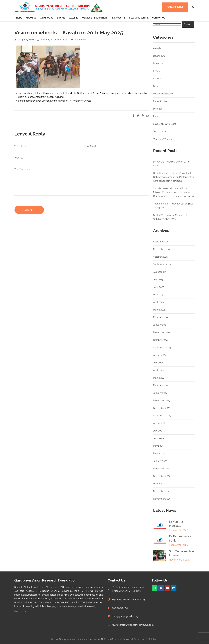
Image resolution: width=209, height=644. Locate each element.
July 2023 (158, 431)
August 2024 (160, 355)
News (156, 86)
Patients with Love (163, 94)
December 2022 (162, 469)
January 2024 (160, 393)
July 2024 (158, 363)
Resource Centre (139, 18)
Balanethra (159, 56)
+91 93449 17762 (120, 608)
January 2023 (160, 461)
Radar (156, 116)
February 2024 (161, 385)
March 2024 (159, 378)
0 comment (81, 40)
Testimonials (160, 131)
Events (157, 71)
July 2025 (158, 279)
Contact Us (159, 18)
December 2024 (162, 332)
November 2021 (162, 491)
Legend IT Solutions (148, 639)
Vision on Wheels (59, 40)
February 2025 (161, 317)
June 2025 (159, 287)
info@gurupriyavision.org (125, 616)
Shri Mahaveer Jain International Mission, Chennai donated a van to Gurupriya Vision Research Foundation (173, 192)
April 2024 (158, 370)
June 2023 (159, 438)
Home (19, 18)
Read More (20, 611)
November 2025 (162, 249)
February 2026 (161, 242)
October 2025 (160, 257)
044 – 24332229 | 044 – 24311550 (129, 599)
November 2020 (162, 499)
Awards (157, 48)
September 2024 (162, 348)
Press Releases (161, 101)
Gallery (74, 18)
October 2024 (160, 340)
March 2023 (159, 453)
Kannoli (157, 79)
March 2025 (159, 310)
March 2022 (159, 484)
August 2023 (160, 423)
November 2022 (162, 476)
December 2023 (162, 400)
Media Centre (118, 18)
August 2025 (160, 272)
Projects (45, 40)
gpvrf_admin (28, 40)
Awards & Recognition (94, 18)
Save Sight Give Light (165, 124)
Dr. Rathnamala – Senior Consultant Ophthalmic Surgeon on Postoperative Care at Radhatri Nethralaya (174, 177)
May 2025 (158, 295)
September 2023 (162, 416)
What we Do (47, 18)
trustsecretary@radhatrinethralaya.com (133, 625)
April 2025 (158, 302)
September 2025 (162, 264)
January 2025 (160, 325)
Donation (158, 63)
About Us (31, 18)
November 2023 (162, 408)
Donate (61, 18)
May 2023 (158, 446)
